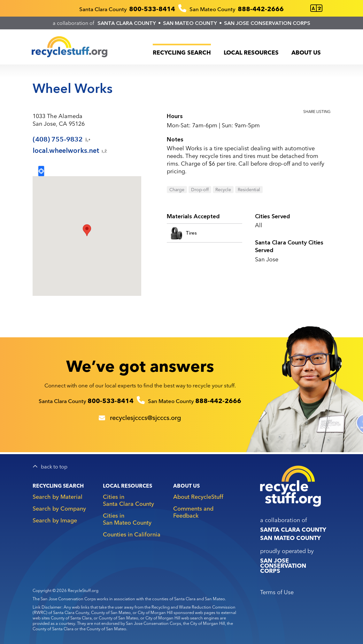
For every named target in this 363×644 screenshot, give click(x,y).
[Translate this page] (316, 8)
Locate (41, 171)
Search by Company (59, 509)
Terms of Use (277, 592)
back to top (54, 467)
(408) (62, 139)
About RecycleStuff (198, 497)
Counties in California (132, 534)
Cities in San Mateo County (127, 519)
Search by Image (55, 520)
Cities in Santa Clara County (128, 500)
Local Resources (251, 52)
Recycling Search (182, 52)
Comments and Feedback (193, 512)
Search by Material (58, 497)
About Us (306, 52)
